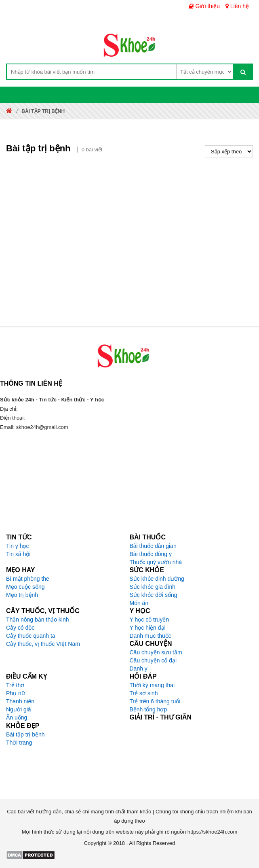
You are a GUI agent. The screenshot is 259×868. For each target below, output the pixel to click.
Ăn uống (17, 717)
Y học (140, 611)
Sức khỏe (147, 570)
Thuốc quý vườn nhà (156, 562)
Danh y (139, 669)
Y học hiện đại (148, 628)
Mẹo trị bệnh (22, 595)
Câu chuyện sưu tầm (156, 652)
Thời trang (19, 743)
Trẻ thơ (15, 685)
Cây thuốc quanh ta (31, 636)
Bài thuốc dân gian (153, 546)
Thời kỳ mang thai (152, 685)
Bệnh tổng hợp (148, 709)
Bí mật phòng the (28, 579)
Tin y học (18, 546)
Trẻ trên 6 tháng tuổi (155, 701)
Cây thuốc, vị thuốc (43, 611)
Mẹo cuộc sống (25, 587)
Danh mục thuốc (151, 636)
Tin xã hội (18, 554)
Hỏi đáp (143, 676)
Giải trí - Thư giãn (161, 717)
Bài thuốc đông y (151, 554)
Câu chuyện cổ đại (153, 660)
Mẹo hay (21, 570)
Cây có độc (20, 628)
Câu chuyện (151, 644)
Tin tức (19, 537)
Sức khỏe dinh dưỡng (157, 579)
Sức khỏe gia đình (153, 587)
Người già (19, 709)
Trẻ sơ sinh (144, 693)
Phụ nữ (16, 693)
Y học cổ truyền (150, 620)
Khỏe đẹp (23, 726)
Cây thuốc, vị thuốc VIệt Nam (43, 644)
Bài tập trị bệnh (25, 734)
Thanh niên (20, 701)
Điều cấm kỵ (26, 676)
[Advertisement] (129, 218)
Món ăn (139, 603)
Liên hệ (237, 6)
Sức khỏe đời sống (154, 595)
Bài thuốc (148, 537)
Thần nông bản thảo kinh (38, 620)
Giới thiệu (204, 6)
